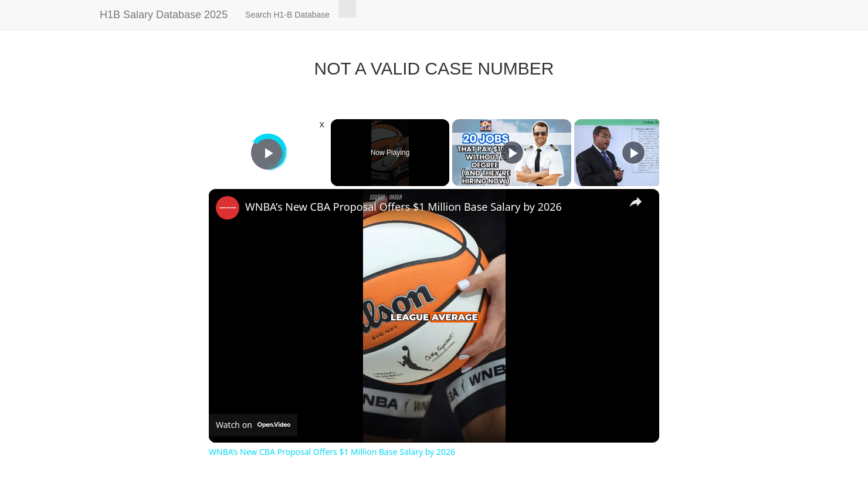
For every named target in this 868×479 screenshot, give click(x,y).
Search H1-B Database (287, 15)
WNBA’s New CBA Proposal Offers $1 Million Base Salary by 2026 (404, 207)
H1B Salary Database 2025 (164, 15)
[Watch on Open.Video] (253, 425)
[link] (228, 208)
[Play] (512, 153)
